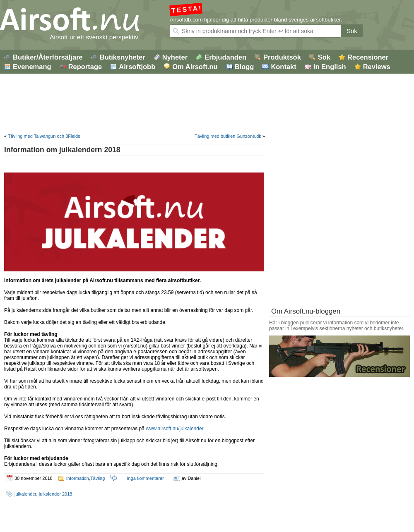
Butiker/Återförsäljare (48, 57)
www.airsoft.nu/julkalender (175, 429)
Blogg (244, 67)
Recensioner (368, 57)
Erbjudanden (225, 57)
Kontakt (283, 67)
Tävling (97, 478)
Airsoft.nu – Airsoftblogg (87, 19)
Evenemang (32, 67)
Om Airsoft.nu (195, 67)
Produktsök (282, 57)
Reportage (85, 67)
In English (330, 67)
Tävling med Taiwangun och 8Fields (44, 136)
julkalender (25, 494)
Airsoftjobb (137, 67)
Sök (352, 31)
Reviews (377, 67)
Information (78, 478)
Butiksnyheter (123, 57)
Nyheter (175, 57)
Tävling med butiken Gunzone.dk (228, 136)
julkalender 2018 (56, 494)
